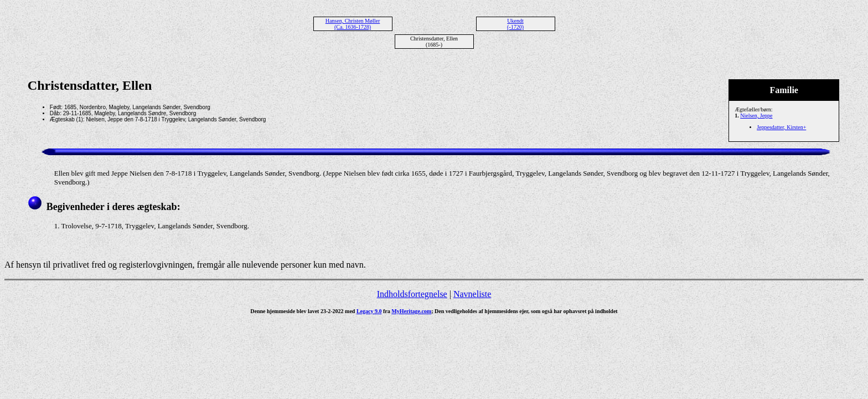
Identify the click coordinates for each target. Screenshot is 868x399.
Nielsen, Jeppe (756, 116)
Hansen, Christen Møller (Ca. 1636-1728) (353, 24)
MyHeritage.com (411, 311)
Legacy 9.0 (369, 311)
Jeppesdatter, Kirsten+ (781, 127)
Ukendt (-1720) (515, 24)
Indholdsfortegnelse (412, 294)
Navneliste (472, 294)
